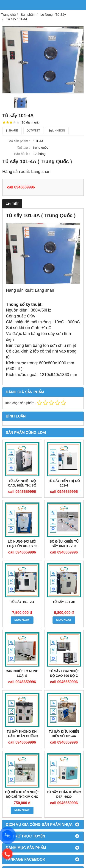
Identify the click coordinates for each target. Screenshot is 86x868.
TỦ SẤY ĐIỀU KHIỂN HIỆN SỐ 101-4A (64, 734)
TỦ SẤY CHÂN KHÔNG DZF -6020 (64, 794)
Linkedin (57, 131)
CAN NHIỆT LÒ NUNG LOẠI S (22, 673)
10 (30, 122)
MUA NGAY (22, 620)
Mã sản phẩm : (19, 141)
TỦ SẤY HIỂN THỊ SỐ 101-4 (64, 483)
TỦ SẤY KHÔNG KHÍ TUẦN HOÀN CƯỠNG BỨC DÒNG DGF (22, 736)
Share (12, 131)
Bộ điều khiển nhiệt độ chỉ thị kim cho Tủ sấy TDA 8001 (22, 797)
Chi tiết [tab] (12, 204)
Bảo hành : (22, 154)
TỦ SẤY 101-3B (64, 602)
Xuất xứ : (23, 147)
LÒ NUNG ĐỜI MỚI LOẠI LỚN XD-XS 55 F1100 (22, 546)
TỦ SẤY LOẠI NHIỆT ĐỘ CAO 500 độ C (64, 673)
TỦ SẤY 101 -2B (22, 602)
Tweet (34, 131)
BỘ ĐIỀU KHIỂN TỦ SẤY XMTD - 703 (64, 544)
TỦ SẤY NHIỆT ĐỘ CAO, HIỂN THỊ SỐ (22, 483)
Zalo (8, 836)
